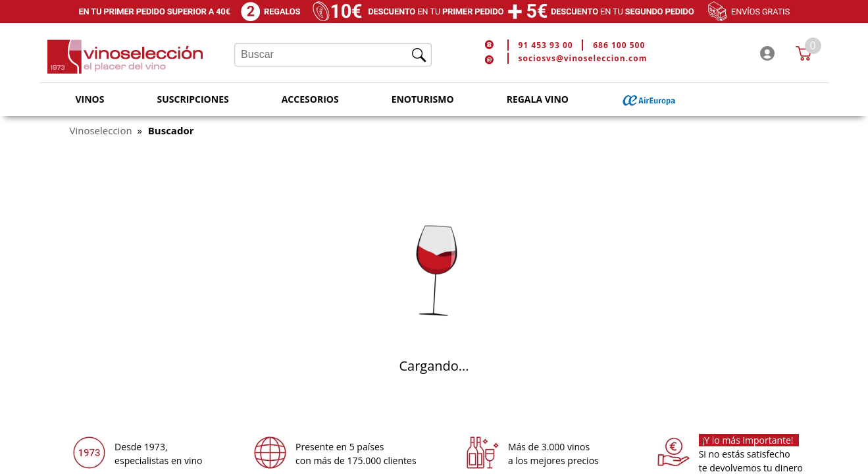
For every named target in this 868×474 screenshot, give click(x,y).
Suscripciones (192, 99)
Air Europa (649, 99)
